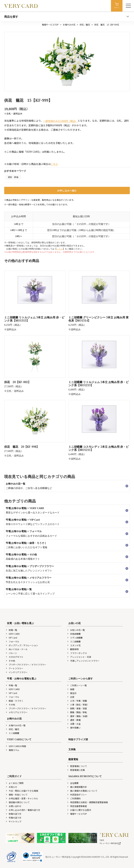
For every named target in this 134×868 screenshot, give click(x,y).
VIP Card (11, 638)
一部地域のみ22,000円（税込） (60, 121)
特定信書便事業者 (77, 806)
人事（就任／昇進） (78, 705)
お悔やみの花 (69, 25)
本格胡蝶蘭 (74, 634)
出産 (71, 697)
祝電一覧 (11, 630)
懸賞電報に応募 (76, 770)
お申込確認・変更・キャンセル (22, 798)
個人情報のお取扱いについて (82, 791)
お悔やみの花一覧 (16, 725)
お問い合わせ (13, 806)
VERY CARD (13, 634)
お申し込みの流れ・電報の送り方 (23, 810)
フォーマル (12, 641)
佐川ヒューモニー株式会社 (109, 843)
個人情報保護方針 (77, 787)
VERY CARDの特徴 (16, 746)
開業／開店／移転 (77, 712)
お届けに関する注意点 (79, 810)
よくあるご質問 (14, 783)
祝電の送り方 (13, 814)
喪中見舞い (74, 728)
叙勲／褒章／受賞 (77, 708)
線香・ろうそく (14, 701)
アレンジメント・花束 (79, 657)
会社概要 (73, 783)
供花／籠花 (85, 25)
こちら (54, 164)
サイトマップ (13, 821)
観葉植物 (73, 649)
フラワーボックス (77, 653)
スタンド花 (74, 645)
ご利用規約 (74, 798)
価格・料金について (17, 795)
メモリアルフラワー (17, 712)
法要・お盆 (74, 724)
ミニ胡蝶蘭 (74, 641)
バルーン (11, 653)
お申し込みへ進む (67, 190)
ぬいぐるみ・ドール (17, 649)
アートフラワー (14, 668)
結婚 (71, 689)
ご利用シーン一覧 (77, 685)
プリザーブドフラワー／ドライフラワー (26, 664)
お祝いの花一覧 (76, 630)
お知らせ (11, 787)
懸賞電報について (77, 766)
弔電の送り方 (13, 818)
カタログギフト (14, 657)
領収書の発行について (18, 802)
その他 (10, 661)
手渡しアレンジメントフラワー (83, 661)
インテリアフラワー (17, 672)
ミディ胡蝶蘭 (75, 638)
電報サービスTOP (50, 25)
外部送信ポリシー (77, 795)
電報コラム (12, 750)
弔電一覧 (11, 685)
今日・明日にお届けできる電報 (22, 791)
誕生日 (72, 693)
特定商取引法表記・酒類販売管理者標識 (87, 802)
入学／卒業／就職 (77, 701)
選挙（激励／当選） (78, 716)
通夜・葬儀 (13, 177)
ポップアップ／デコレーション (22, 645)
